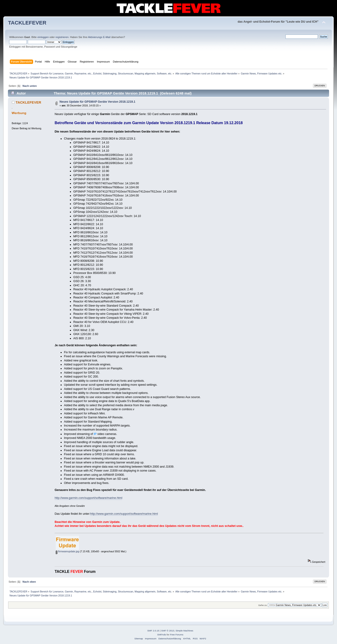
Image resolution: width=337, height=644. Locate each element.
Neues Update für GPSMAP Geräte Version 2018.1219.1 (97, 102)
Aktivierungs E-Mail (99, 37)
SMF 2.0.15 (153, 631)
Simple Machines (184, 631)
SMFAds (162, 635)
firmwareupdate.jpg (67, 551)
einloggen (43, 37)
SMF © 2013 (168, 631)
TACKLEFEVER (27, 23)
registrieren (62, 37)
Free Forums (177, 635)
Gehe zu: (263, 605)
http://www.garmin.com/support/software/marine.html (88, 498)
